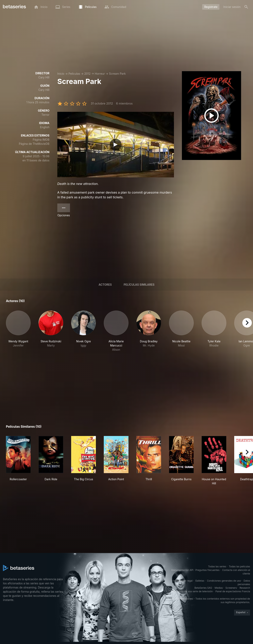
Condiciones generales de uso (224, 581)
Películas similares (139, 285)
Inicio (61, 74)
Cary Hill (44, 77)
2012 (87, 74)
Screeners (231, 588)
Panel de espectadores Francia (233, 591)
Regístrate (211, 7)
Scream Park (117, 74)
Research (245, 588)
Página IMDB (41, 140)
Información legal (183, 581)
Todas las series (217, 566)
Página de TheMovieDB (34, 144)
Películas (74, 74)
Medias (219, 588)
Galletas (200, 581)
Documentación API (182, 570)
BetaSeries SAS (203, 588)
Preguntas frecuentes (208, 570)
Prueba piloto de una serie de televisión (191, 591)
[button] (18, 331)
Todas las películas (239, 566)
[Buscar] (246, 7)
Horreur (100, 74)
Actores (105, 285)
